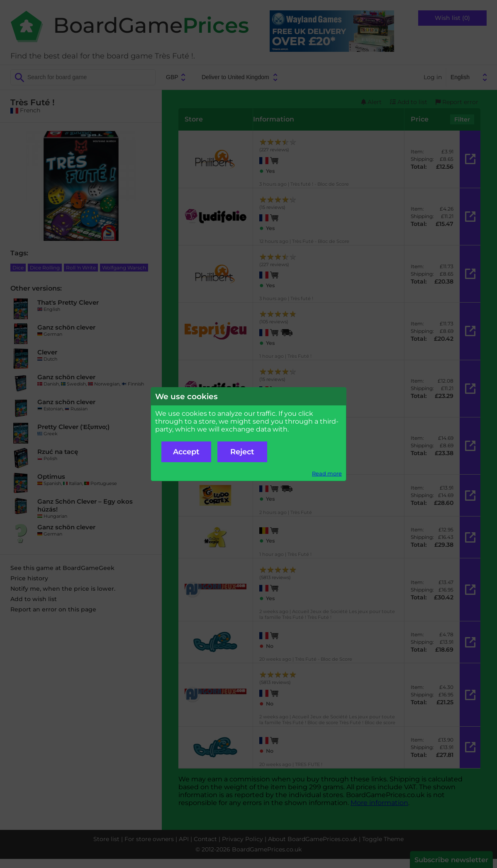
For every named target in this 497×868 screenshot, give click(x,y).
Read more (327, 474)
